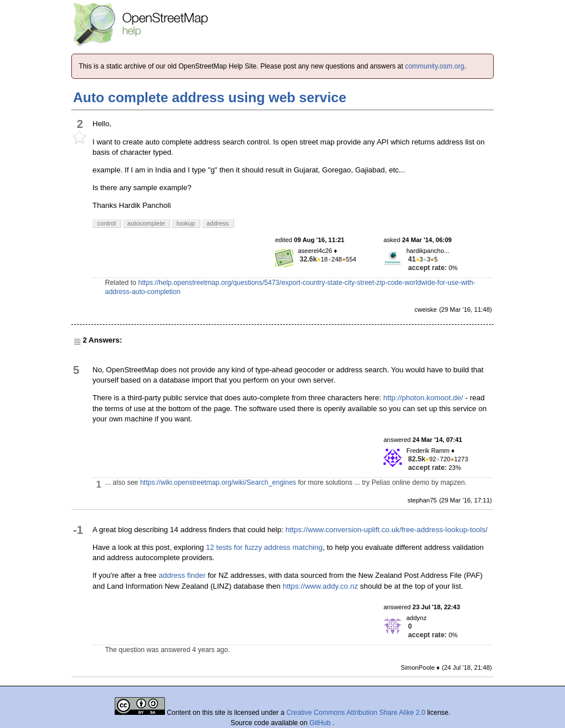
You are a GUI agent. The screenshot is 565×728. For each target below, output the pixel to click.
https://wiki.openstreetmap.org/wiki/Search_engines (218, 482)
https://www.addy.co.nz (320, 586)
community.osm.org (435, 66)
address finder (182, 575)
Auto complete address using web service (210, 97)
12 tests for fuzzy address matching (264, 547)
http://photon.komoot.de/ (423, 398)
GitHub (321, 723)
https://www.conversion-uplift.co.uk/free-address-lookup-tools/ (386, 530)
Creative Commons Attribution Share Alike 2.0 (356, 713)
